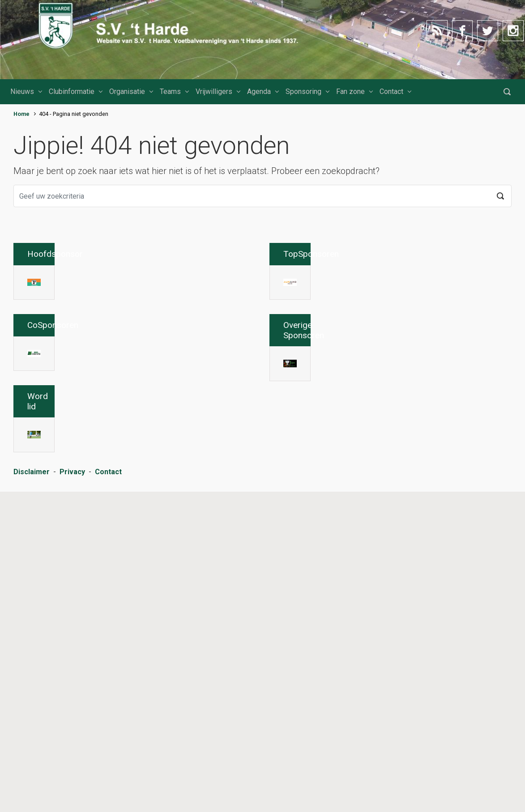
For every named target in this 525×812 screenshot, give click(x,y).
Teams (170, 91)
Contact (391, 91)
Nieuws (22, 91)
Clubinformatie (72, 91)
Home (21, 114)
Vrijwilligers (214, 91)
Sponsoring (303, 91)
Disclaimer (32, 797)
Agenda (259, 91)
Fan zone (350, 91)
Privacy (72, 797)
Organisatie (127, 91)
